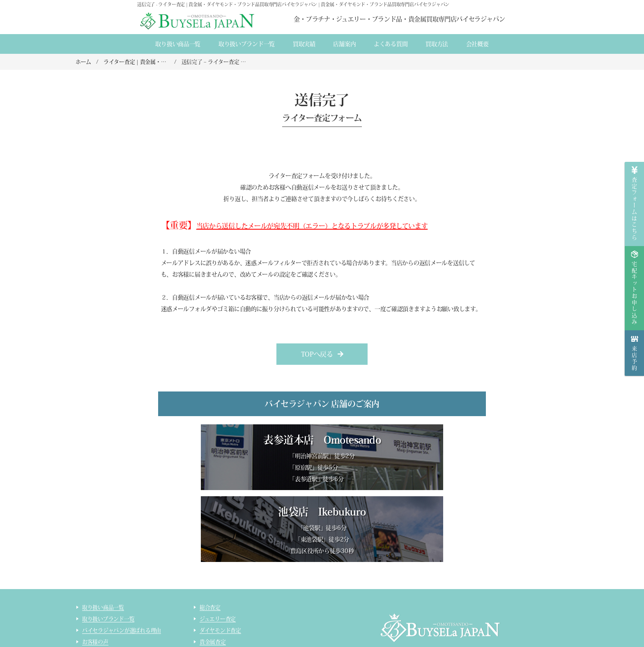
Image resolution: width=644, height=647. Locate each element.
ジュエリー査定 (218, 549)
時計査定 (210, 595)
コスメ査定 (213, 606)
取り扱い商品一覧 (178, 44)
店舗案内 (344, 44)
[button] (322, 354)
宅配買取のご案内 (103, 595)
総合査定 (210, 537)
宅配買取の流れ (100, 606)
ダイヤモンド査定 (220, 560)
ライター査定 (215, 618)
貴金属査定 (213, 572)
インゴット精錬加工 (106, 618)
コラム (90, 629)
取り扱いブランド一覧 (247, 44)
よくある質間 (391, 44)
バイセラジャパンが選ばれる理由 (122, 560)
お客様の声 (95, 572)
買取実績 (304, 44)
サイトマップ (215, 629)
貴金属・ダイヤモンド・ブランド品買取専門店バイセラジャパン (430, 606)
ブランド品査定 (218, 583)
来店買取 (93, 583)
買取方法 (437, 44)
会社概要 (477, 44)
